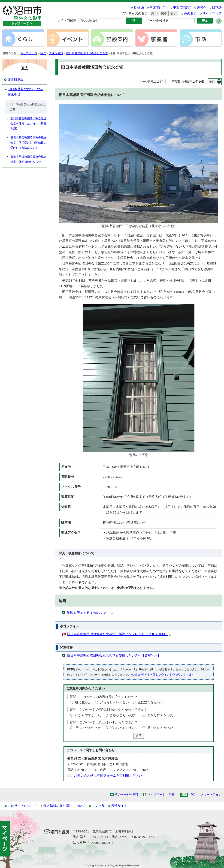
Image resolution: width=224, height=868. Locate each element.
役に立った (83, 702)
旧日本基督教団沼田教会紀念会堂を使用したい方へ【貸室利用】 (114, 656)
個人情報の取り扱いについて (64, 806)
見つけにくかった (160, 728)
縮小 (154, 14)
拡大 (173, 14)
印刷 (212, 82)
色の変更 (190, 14)
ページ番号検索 (157, 21)
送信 (139, 736)
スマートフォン (211, 794)
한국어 (202, 8)
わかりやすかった (88, 715)
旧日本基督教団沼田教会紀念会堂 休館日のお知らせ (28, 159)
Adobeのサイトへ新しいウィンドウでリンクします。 (164, 675)
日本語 (217, 8)
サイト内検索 (67, 20)
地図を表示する (90, 613)
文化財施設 (56, 53)
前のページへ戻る (127, 794)
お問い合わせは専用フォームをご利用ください (108, 776)
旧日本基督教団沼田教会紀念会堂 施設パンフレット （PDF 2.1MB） (120, 634)
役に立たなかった (151, 702)
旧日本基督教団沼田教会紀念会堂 (87, 53)
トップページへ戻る (161, 794)
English (139, 8)
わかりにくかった (160, 715)
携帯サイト (119, 806)
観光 (43, 53)
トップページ (29, 53)
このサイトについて (22, 806)
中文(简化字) (159, 8)
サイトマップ (212, 14)
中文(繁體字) (182, 8)
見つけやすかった (88, 728)
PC (193, 794)
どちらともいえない (114, 702)
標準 (163, 14)
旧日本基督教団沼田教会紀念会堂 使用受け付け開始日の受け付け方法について (28, 143)
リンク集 (98, 806)
